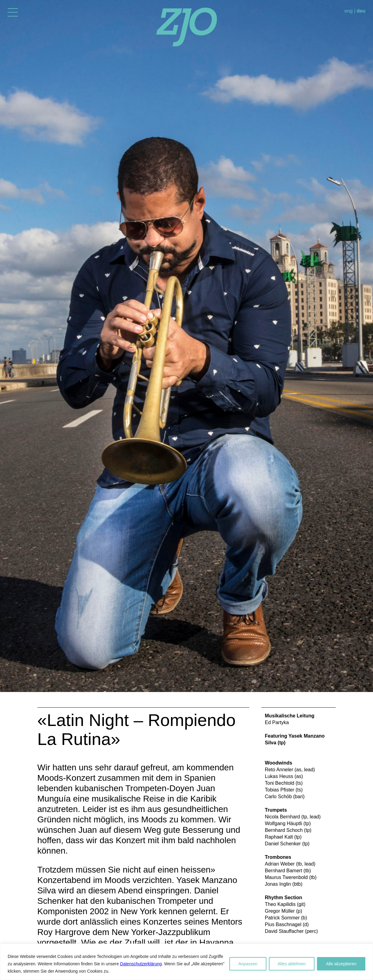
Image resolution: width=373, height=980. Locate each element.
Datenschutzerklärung (141, 964)
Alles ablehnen (292, 964)
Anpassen (248, 964)
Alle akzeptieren (341, 964)
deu (361, 11)
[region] (186, 962)
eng (349, 11)
